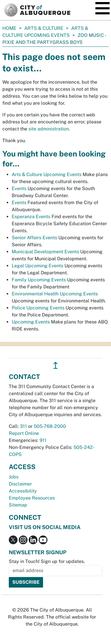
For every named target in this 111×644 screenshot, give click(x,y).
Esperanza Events (31, 217)
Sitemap (18, 505)
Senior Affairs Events (34, 238)
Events (19, 188)
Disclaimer (20, 484)
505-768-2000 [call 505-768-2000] (50, 426)
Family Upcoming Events (39, 280)
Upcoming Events (31, 322)
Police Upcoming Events (38, 308)
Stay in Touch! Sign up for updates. (47, 561)
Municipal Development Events (45, 252)
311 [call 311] (23, 426)
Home (9, 28)
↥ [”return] (56, 365)
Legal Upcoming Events (37, 266)
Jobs (14, 477)
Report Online (24, 433)
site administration (49, 129)
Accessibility (23, 491)
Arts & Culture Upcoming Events (47, 174)
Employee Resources (32, 498)
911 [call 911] (43, 440)
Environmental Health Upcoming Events (55, 294)
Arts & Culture (44, 28)
